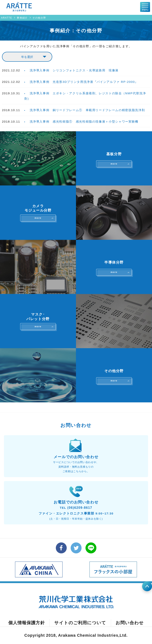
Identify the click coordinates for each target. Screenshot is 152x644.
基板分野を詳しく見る (76, 158)
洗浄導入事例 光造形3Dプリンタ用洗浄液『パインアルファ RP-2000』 (84, 82)
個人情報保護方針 (27, 623)
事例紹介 (22, 18)
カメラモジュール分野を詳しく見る (76, 213)
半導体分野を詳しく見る (76, 267)
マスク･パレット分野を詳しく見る (76, 321)
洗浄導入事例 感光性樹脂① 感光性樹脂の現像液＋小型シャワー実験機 (84, 122)
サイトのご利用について (80, 623)
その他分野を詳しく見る (76, 375)
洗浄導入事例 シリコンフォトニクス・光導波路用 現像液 (74, 70)
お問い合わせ (130, 623)
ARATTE (7, 18)
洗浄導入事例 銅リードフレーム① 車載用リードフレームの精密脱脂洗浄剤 (87, 110)
